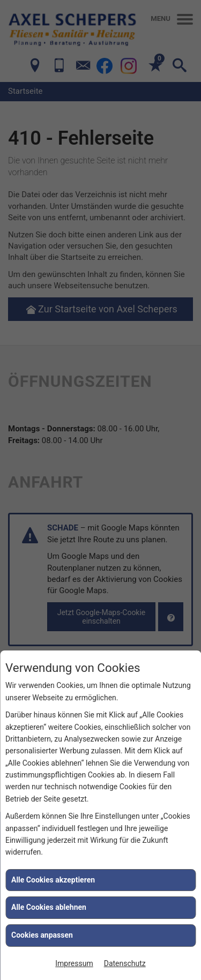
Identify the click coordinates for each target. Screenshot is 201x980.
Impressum (74, 963)
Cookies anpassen (42, 935)
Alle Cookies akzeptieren (53, 880)
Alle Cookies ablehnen (49, 907)
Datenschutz (125, 963)
